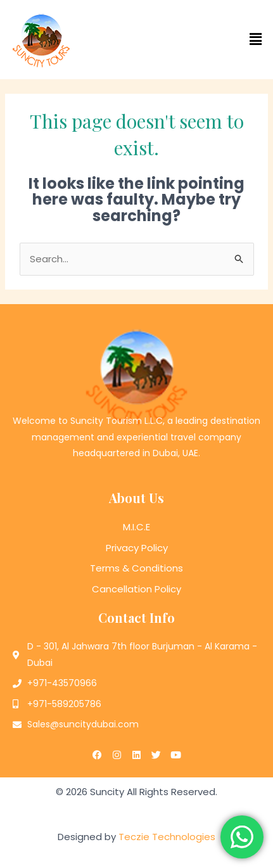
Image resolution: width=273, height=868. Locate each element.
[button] (205, 39)
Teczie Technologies (167, 837)
